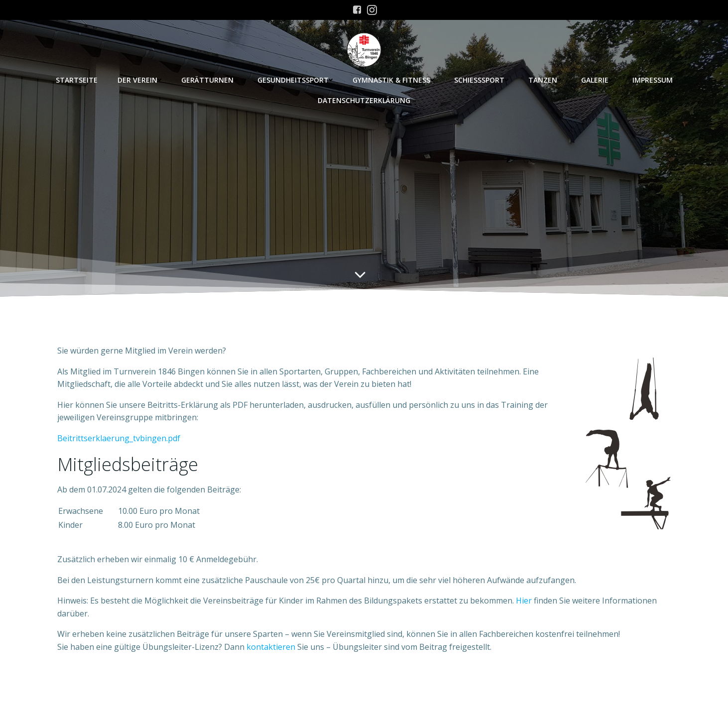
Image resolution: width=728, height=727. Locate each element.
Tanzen (545, 80)
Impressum (653, 80)
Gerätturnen (209, 80)
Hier (524, 601)
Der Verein (139, 80)
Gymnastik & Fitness (393, 80)
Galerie (597, 80)
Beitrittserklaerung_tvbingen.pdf (119, 438)
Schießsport (481, 80)
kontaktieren (271, 647)
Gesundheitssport (295, 80)
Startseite (77, 80)
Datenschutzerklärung (364, 100)
